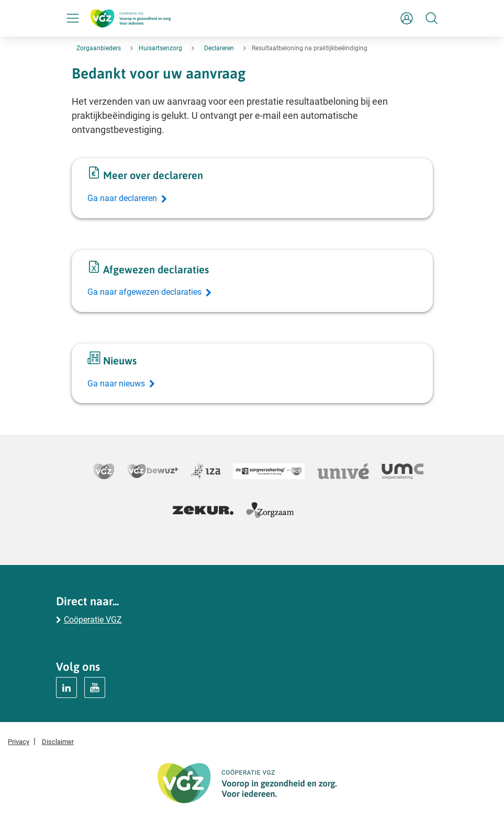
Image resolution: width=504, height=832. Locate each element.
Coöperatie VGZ (93, 620)
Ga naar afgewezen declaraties (144, 292)
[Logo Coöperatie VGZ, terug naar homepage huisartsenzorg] (131, 18)
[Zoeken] (432, 18)
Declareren (219, 48)
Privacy (19, 742)
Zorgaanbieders (99, 48)
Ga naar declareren (122, 198)
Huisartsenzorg (160, 48)
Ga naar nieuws (116, 384)
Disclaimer (58, 742)
